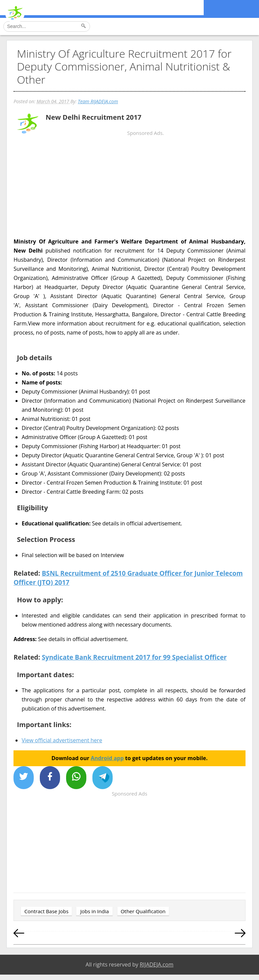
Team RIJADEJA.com (98, 101)
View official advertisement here (62, 740)
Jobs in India (95, 911)
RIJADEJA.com (156, 964)
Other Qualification (143, 911)
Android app (107, 758)
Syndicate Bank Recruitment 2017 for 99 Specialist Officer (134, 657)
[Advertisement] (129, 191)
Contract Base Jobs (46, 911)
